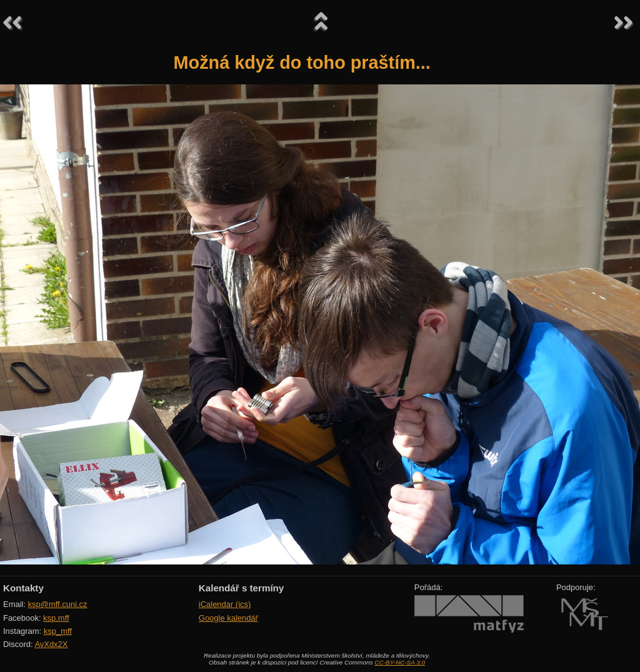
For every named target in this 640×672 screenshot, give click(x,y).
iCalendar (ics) (225, 604)
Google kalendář (228, 618)
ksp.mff (56, 618)
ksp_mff (58, 631)
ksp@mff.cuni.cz (58, 604)
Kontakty (23, 588)
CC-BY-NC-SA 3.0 (400, 662)
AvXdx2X (51, 644)
